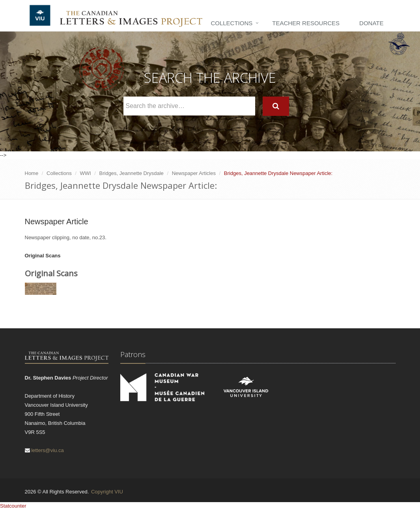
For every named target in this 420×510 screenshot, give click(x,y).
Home (32, 173)
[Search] (276, 106)
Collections (231, 23)
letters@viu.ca (48, 450)
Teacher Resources (306, 23)
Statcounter (13, 506)
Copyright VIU (107, 492)
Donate (371, 23)
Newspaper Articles (194, 173)
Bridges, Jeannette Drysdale (132, 173)
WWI (86, 173)
